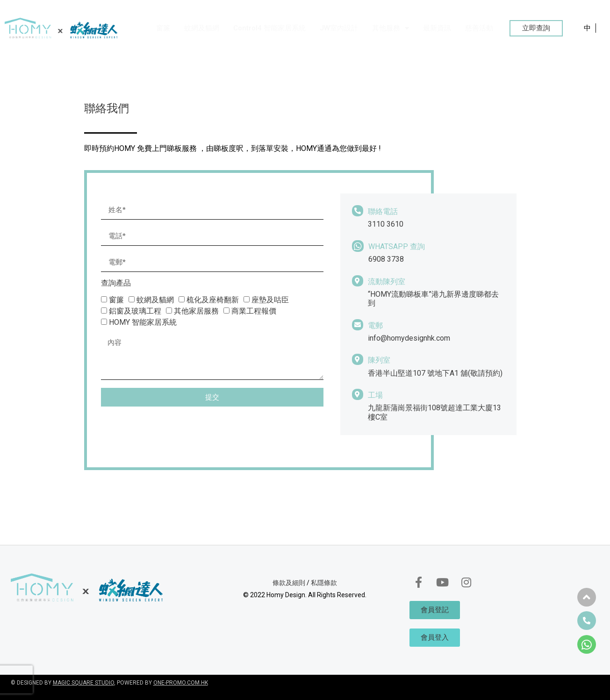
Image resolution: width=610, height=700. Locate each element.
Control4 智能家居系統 (269, 28)
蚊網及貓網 (202, 28)
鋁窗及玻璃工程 (135, 311)
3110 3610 (386, 224)
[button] (536, 28)
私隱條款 (324, 583)
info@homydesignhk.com (409, 338)
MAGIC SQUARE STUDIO (83, 683)
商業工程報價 (254, 311)
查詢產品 (116, 283)
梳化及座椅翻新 (213, 300)
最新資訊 (437, 28)
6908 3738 (386, 259)
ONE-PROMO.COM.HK (181, 683)
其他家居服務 (196, 311)
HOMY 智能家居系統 (143, 322)
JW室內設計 (339, 28)
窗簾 (163, 28)
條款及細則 (289, 583)
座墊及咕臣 (270, 300)
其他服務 (391, 28)
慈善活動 (479, 28)
